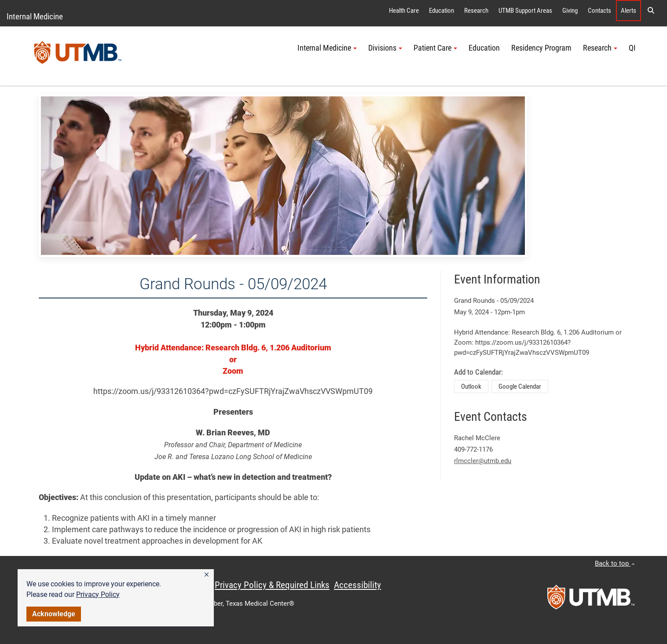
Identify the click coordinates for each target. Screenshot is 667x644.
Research (476, 11)
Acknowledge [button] (54, 614)
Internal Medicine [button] (327, 48)
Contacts (599, 11)
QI (632, 48)
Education (442, 11)
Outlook (471, 386)
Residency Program (541, 48)
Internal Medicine (35, 17)
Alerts (629, 11)
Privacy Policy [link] (98, 594)
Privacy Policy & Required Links (272, 585)
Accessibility (357, 585)
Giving (570, 11)
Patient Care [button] (435, 48)
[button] (207, 575)
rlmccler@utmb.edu (483, 461)
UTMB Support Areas (525, 11)
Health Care (404, 11)
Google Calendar (520, 386)
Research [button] (600, 48)
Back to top (615, 563)
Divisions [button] (385, 48)
